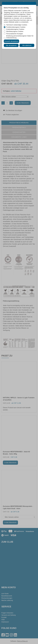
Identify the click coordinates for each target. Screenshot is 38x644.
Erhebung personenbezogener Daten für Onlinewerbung (20, 37)
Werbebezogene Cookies (15, 31)
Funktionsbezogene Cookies (16, 27)
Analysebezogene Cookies (15, 29)
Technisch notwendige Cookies (17, 25)
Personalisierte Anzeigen (15, 34)
